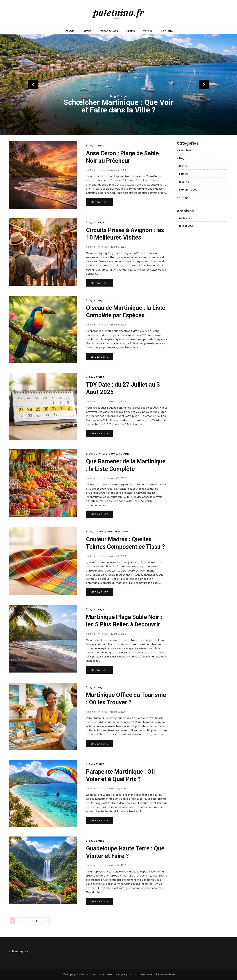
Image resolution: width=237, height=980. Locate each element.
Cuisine (131, 31)
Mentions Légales (17, 951)
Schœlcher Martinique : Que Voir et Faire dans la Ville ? (118, 106)
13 (39, 920)
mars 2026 (186, 218)
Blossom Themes (140, 974)
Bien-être (167, 31)
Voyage (148, 31)
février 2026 (186, 226)
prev (33, 85)
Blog (113, 96)
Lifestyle (69, 31)
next (204, 85)
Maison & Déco (109, 31)
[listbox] (118, 85)
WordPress (170, 974)
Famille (87, 31)
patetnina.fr (118, 12)
